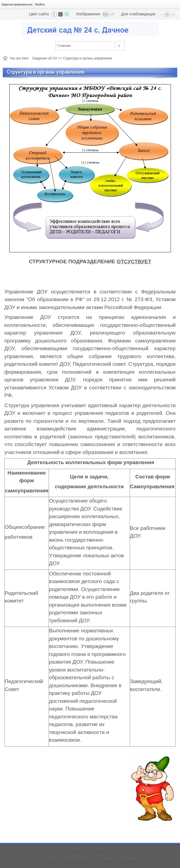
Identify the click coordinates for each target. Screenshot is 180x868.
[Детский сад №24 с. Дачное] (90, 28)
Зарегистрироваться (17, 4)
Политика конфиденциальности (68, 862)
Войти (40, 4)
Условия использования (118, 862)
